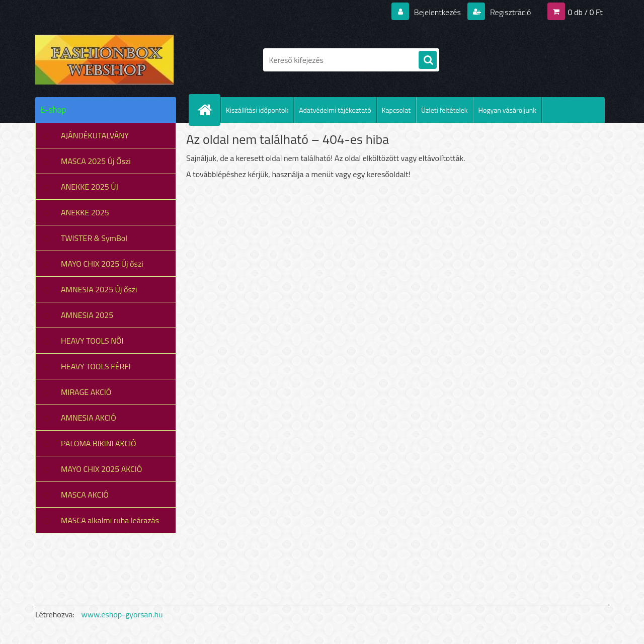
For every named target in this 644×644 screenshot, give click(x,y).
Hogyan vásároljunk (507, 110)
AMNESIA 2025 (87, 315)
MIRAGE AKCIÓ (86, 392)
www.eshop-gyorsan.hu (122, 614)
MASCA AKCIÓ (85, 495)
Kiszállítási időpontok (257, 110)
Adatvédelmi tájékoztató (335, 110)
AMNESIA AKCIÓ (89, 418)
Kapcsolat (396, 110)
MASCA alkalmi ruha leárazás (110, 520)
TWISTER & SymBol (94, 238)
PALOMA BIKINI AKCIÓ (99, 443)
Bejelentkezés (437, 12)
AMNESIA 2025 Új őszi (99, 289)
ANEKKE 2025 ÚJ (90, 187)
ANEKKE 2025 (85, 212)
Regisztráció (509, 12)
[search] (428, 60)
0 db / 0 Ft (585, 12)
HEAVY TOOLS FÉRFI (96, 366)
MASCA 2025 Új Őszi (96, 161)
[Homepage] (209, 110)
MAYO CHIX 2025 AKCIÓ (101, 469)
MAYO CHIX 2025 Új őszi (102, 264)
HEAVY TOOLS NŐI (92, 341)
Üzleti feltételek (444, 110)
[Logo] (104, 60)
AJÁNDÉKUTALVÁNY (95, 135)
